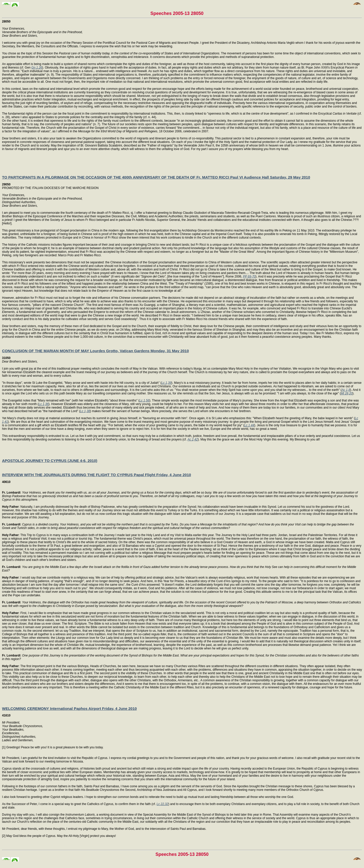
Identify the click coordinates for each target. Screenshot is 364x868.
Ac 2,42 (193, 439)
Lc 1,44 (249, 425)
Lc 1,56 (144, 400)
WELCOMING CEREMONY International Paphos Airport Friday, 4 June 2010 (69, 708)
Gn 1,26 (37, 68)
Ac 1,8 (346, 390)
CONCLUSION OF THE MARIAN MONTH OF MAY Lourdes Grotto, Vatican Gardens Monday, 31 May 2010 (95, 351)
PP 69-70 (249, 277)
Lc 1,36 (44, 404)
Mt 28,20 (347, 393)
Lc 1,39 (166, 383)
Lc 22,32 (163, 804)
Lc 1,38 (85, 411)
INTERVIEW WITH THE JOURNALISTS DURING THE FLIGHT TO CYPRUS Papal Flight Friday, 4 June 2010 (97, 475)
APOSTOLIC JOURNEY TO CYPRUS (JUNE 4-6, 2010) (50, 461)
